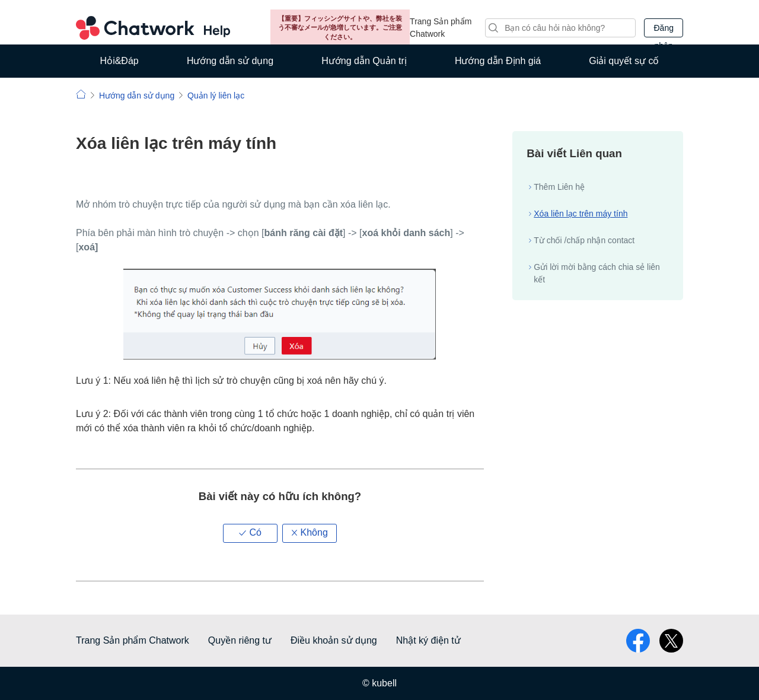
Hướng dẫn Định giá (498, 61)
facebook (638, 641)
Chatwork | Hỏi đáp (81, 94)
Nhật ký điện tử (428, 640)
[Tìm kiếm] (560, 28)
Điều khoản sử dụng (334, 640)
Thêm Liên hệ (559, 187)
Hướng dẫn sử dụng (230, 61)
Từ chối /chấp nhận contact (584, 240)
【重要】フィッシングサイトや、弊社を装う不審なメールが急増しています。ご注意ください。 (340, 28)
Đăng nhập (663, 30)
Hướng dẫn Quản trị (364, 61)
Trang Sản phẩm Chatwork (441, 28)
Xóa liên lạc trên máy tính (581, 214)
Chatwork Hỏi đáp (153, 28)
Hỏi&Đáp (119, 61)
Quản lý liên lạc (216, 96)
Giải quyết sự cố (624, 61)
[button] (250, 533)
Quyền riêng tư (240, 640)
